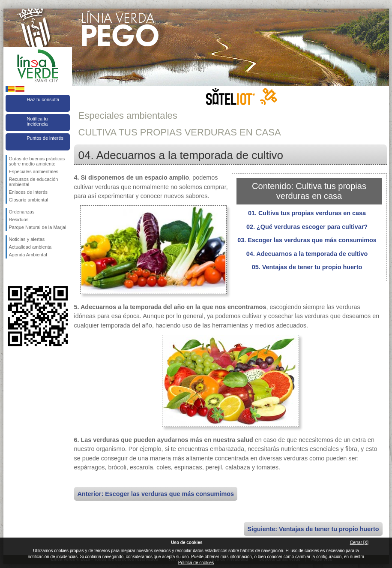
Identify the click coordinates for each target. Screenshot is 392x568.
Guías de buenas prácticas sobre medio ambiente (37, 161)
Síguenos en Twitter (25, 272)
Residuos (19, 219)
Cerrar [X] (359, 542)
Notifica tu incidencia (37, 121)
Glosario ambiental (29, 200)
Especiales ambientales (34, 171)
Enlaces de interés (28, 192)
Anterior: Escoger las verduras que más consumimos (156, 494)
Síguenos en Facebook (11, 272)
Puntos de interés (45, 138)
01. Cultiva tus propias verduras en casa (307, 213)
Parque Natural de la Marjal (38, 227)
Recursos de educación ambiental (34, 182)
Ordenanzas (22, 212)
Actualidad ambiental (31, 247)
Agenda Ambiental (28, 255)
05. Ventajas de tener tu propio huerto (307, 267)
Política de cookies (196, 563)
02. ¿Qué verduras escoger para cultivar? (307, 227)
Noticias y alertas (27, 239)
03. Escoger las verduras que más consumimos (307, 240)
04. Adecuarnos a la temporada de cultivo (307, 254)
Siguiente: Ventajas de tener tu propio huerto (313, 529)
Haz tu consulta (43, 99)
